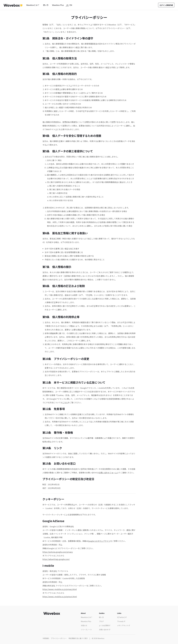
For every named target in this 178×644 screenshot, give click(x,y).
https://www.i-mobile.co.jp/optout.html (60, 597)
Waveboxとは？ (33, 5)
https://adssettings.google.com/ (56, 559)
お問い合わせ (105, 630)
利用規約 (46, 638)
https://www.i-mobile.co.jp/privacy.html (60, 589)
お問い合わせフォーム (108, 473)
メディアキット (124, 625)
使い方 (46, 5)
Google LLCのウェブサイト (99, 541)
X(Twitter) (122, 617)
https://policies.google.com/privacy (58, 552)
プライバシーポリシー (59, 638)
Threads (121, 621)
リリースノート (86, 630)
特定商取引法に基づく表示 (78, 638)
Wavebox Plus (58, 5)
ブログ (101, 621)
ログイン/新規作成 (166, 5)
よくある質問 (105, 625)
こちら (65, 402)
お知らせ (84, 625)
